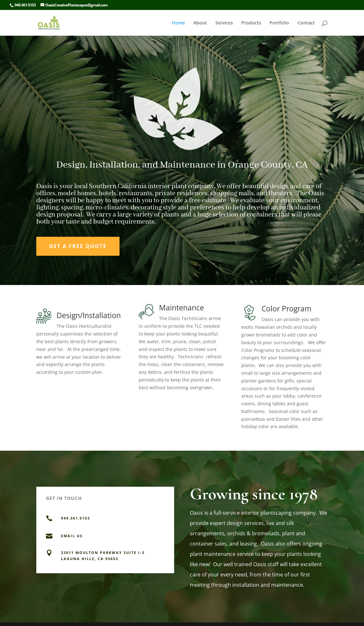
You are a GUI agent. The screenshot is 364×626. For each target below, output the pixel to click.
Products (251, 23)
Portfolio (279, 23)
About (200, 23)
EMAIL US (72, 536)
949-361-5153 (25, 5)
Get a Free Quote (78, 246)
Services (224, 23)
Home (178, 23)
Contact (306, 23)
